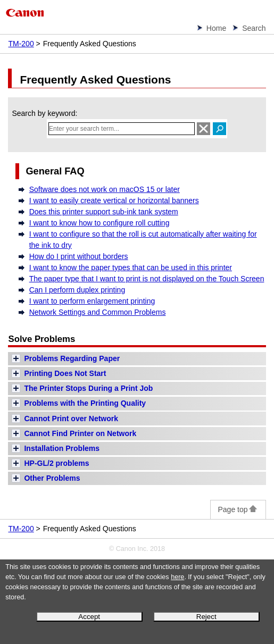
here (177, 577)
